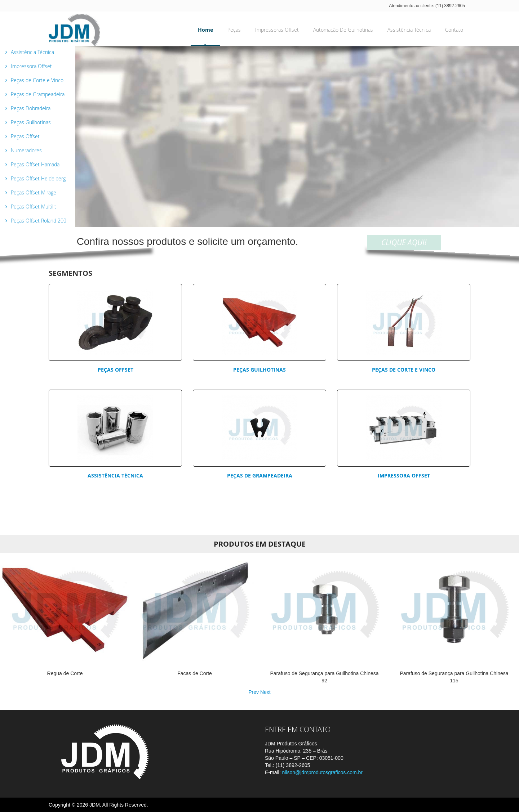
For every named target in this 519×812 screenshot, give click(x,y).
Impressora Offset (404, 475)
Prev (254, 692)
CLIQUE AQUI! (404, 242)
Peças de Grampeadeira (260, 475)
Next (265, 692)
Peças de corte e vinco (404, 370)
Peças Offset (116, 370)
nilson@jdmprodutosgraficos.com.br (322, 772)
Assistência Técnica (115, 475)
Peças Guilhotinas (259, 370)
